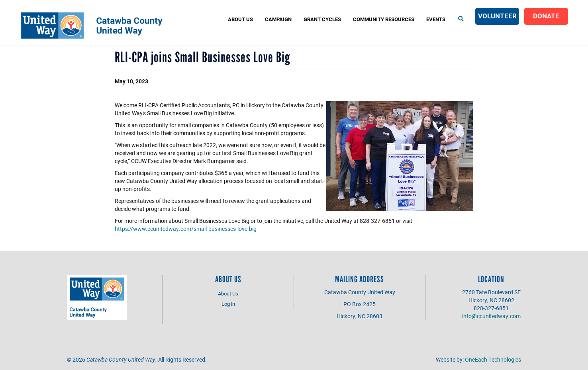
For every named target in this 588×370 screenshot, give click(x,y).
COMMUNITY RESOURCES (384, 19)
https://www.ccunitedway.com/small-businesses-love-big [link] (186, 229)
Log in (228, 304)
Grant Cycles (322, 19)
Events (436, 19)
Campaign (278, 19)
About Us (240, 19)
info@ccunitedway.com (491, 316)
